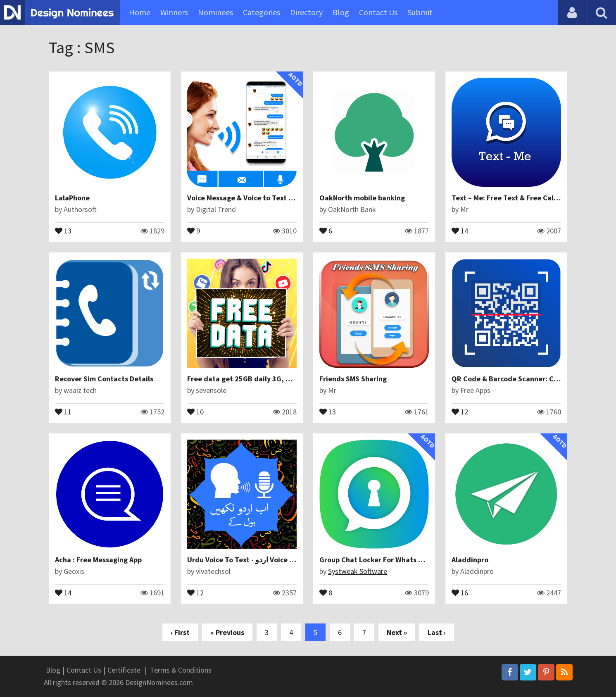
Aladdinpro (470, 560)
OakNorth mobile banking (362, 198)
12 (460, 411)
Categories (262, 12)
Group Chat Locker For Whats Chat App (384, 560)
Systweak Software (358, 571)
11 (63, 411)
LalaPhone (72, 198)
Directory (306, 12)
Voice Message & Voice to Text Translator (255, 198)
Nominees (215, 12)
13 (63, 230)
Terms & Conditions (181, 670)
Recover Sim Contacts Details (104, 379)
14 (460, 230)
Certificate (124, 670)
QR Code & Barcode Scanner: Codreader (518, 379)
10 (195, 411)
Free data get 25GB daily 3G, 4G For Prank (257, 379)
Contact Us (378, 12)
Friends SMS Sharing (353, 379)
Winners (174, 12)
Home (140, 12)
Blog (341, 12)
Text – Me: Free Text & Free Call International (527, 198)
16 (460, 592)
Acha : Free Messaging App (98, 560)
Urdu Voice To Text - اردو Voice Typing (250, 560)
